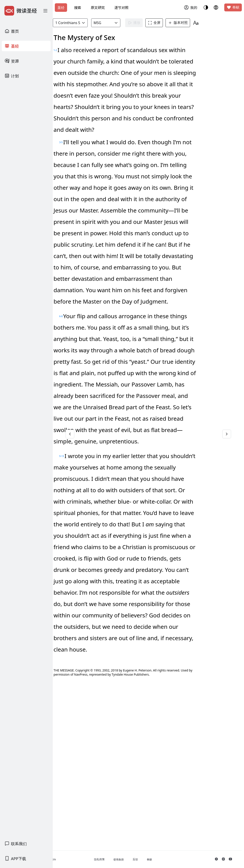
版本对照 (201, 23)
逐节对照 (121, 8)
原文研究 (98, 8)
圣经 (61, 8)
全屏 (177, 23)
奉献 (233, 7)
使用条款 (148, 860)
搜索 (78, 8)
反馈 (164, 859)
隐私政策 (128, 859)
